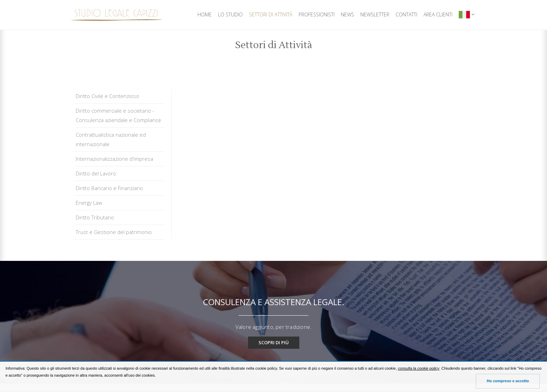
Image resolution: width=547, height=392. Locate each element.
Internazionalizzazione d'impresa (114, 159)
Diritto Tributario (95, 217)
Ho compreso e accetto (508, 381)
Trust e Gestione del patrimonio (114, 232)
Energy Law (89, 203)
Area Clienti (438, 14)
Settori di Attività (271, 14)
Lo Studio (230, 14)
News (347, 14)
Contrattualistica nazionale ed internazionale (111, 139)
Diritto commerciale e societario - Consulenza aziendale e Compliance (118, 115)
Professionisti (317, 14)
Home (205, 14)
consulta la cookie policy (419, 368)
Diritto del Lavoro (96, 173)
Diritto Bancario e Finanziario (109, 188)
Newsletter (375, 14)
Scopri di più (274, 342)
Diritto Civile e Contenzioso (107, 96)
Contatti (406, 14)
